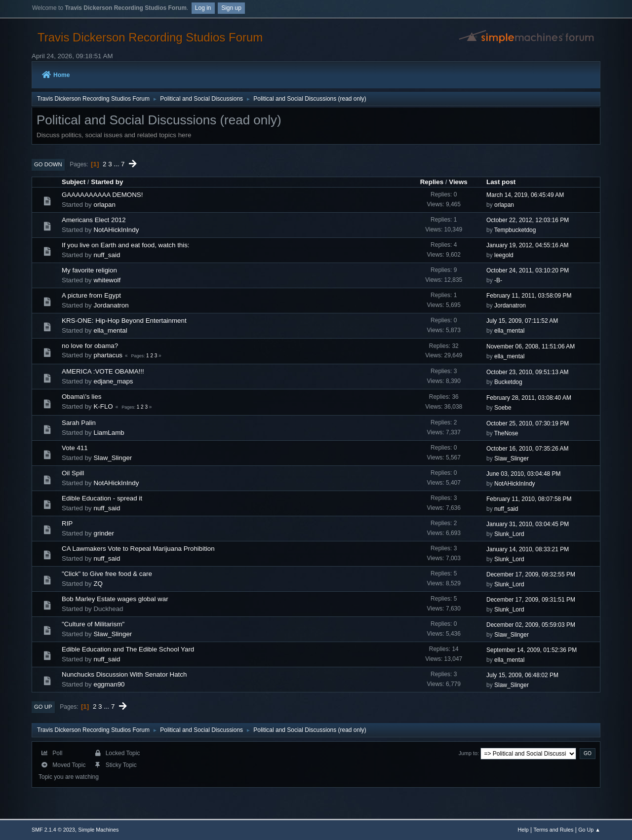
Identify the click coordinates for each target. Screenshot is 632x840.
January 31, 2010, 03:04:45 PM (528, 524)
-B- (498, 280)
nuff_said (107, 255)
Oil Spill (73, 473)
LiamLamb (109, 433)
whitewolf (107, 280)
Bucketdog (508, 382)
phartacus (108, 355)
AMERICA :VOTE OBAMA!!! (103, 371)
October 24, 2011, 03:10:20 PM (528, 270)
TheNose (506, 433)
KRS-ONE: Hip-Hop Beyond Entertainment (124, 321)
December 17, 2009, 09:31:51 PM (531, 600)
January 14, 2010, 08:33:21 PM (528, 549)
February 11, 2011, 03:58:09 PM (529, 296)
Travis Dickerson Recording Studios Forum (150, 37)
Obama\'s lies (81, 397)
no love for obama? (90, 346)
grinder (104, 533)
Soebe (503, 408)
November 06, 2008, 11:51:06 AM (531, 346)
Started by (107, 182)
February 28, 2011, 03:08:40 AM (529, 398)
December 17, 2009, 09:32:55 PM (531, 574)
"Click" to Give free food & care (107, 574)
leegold (504, 255)
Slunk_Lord (509, 534)
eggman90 (109, 684)
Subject (74, 182)
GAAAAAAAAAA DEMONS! (102, 195)
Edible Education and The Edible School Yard (128, 649)
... (117, 164)
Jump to (468, 753)
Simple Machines (98, 830)
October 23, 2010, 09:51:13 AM (528, 372)
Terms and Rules (554, 830)
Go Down (48, 164)
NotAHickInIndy (116, 230)
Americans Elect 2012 (94, 220)
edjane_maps (113, 381)
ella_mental (110, 330)
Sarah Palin (79, 423)
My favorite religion (89, 270)
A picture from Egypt (91, 295)
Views (458, 182)
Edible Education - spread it (102, 498)
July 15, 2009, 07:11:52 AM (522, 321)
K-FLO (103, 406)
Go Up (43, 707)
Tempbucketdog (515, 230)
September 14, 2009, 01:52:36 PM (532, 650)
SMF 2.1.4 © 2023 (53, 830)
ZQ (98, 584)
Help (523, 830)
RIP (67, 523)
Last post (501, 182)
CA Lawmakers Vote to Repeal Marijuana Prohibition (138, 549)
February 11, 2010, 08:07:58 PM (529, 499)
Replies (432, 182)
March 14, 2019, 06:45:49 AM (525, 195)
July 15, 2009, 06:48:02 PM (522, 675)
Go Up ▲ (589, 830)
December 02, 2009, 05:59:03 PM (531, 625)
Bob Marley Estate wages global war (115, 599)
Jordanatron (111, 305)
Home (56, 75)
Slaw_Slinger (113, 458)
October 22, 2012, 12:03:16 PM (528, 220)
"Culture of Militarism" (93, 624)
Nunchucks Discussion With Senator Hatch (124, 674)
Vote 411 (75, 448)
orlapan (104, 205)
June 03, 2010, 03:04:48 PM (524, 474)
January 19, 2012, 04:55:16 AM (528, 245)
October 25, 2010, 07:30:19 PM (528, 423)
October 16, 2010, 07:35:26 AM (528, 449)
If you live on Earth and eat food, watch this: (126, 245)
